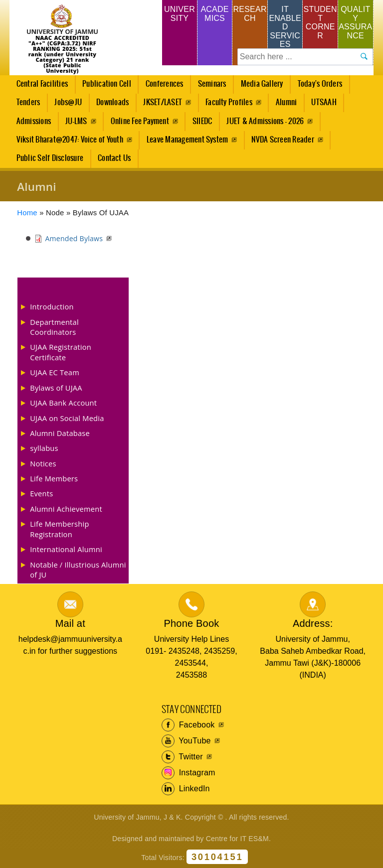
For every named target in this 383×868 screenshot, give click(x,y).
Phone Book (191, 623)
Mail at (70, 623)
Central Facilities (39, 87)
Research (250, 14)
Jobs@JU (66, 105)
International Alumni (66, 549)
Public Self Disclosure (50, 158)
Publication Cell (107, 84)
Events (41, 493)
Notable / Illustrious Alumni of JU (78, 570)
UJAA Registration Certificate (61, 352)
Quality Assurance (355, 22)
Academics (214, 14)
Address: (313, 623)
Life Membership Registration (59, 529)
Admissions (31, 124)
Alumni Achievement (66, 509)
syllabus (44, 448)
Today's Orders (320, 84)
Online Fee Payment (140, 121)
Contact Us (114, 158)
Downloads (112, 102)
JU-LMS (76, 121)
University (180, 14)
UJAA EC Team (55, 372)
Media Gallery (259, 87)
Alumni (286, 102)
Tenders (28, 102)
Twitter (182, 757)
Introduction (52, 306)
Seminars (212, 84)
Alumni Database (60, 433)
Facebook (188, 725)
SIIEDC (202, 121)
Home (27, 213)
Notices (43, 463)
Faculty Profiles (229, 102)
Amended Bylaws (74, 238)
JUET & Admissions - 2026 (265, 121)
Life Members (54, 478)
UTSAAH (321, 105)
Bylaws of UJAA (56, 388)
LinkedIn (186, 789)
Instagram (189, 773)
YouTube (186, 741)
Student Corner (320, 22)
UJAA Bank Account (63, 403)
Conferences (162, 87)
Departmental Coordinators (54, 327)
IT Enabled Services (285, 27)
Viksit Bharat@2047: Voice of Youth (70, 140)
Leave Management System (188, 140)
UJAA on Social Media (67, 418)
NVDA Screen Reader (283, 140)
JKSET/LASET (163, 102)
